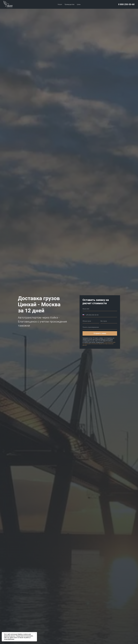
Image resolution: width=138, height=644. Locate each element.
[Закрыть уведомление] (36, 633)
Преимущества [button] (69, 4)
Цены (79, 4)
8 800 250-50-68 (126, 4)
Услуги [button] (60, 4)
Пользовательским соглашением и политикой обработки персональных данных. (99, 344)
